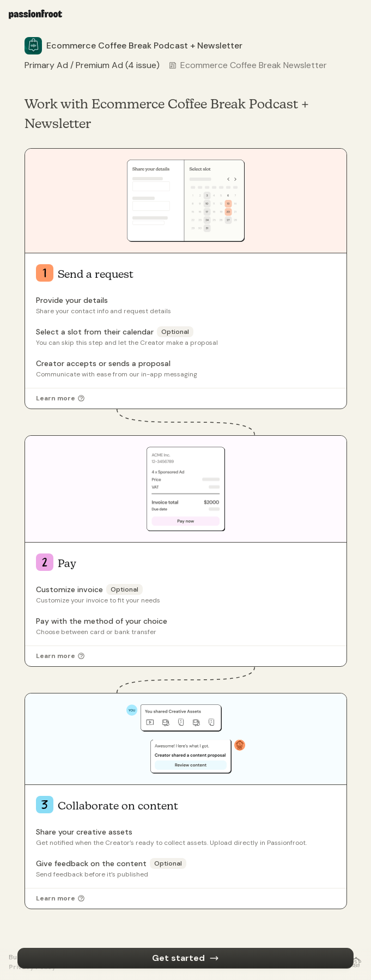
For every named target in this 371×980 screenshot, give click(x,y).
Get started (185, 958)
